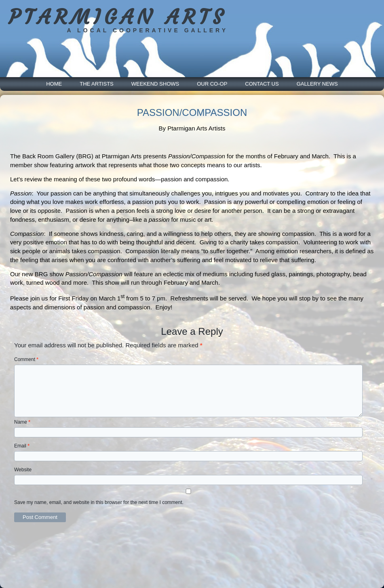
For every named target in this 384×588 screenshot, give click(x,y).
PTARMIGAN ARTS (117, 17)
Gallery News (317, 84)
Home (54, 84)
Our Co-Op (212, 84)
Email (22, 446)
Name (22, 422)
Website (23, 470)
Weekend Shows (155, 84)
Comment (26, 359)
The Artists (97, 84)
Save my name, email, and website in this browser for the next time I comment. (99, 502)
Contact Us (262, 84)
